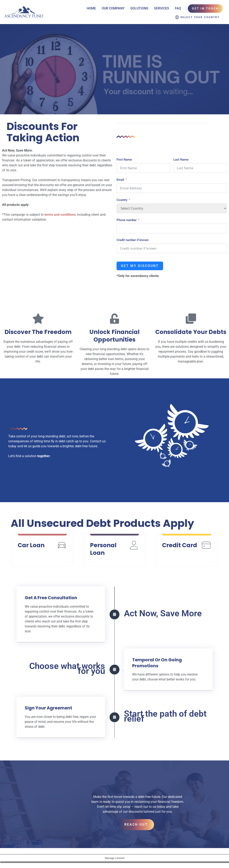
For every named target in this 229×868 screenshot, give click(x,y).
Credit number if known (133, 232)
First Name (124, 152)
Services (162, 8)
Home (91, 8)
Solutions (139, 8)
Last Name (181, 152)
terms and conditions (60, 207)
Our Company (113, 8)
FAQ (178, 8)
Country (122, 192)
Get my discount (140, 258)
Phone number (127, 212)
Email (120, 172)
